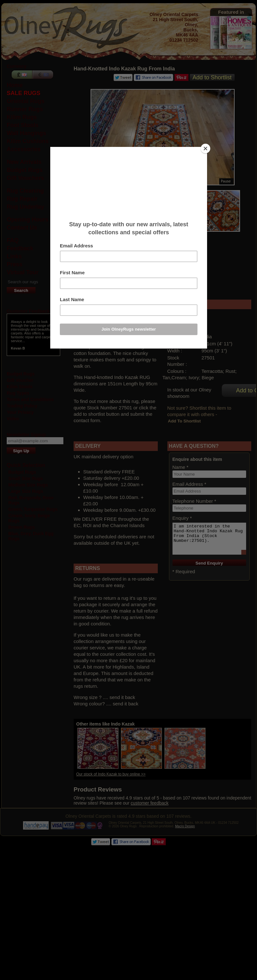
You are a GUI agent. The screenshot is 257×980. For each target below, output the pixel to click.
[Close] (205, 149)
